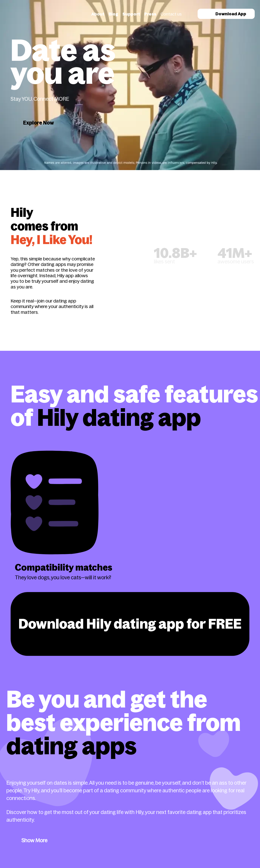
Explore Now (39, 123)
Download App (226, 14)
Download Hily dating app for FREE (130, 624)
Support (131, 14)
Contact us (171, 14)
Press (150, 14)
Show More (34, 840)
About (98, 14)
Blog (113, 14)
